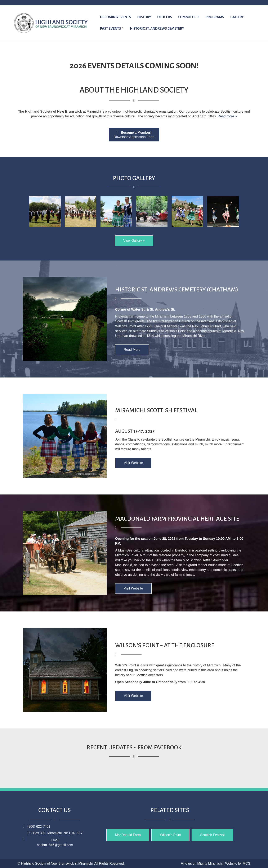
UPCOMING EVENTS (115, 17)
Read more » (227, 116)
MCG (247, 864)
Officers (165, 17)
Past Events (111, 29)
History (144, 17)
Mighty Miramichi (210, 864)
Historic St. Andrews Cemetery (157, 29)
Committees (189, 17)
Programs (215, 17)
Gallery (237, 17)
